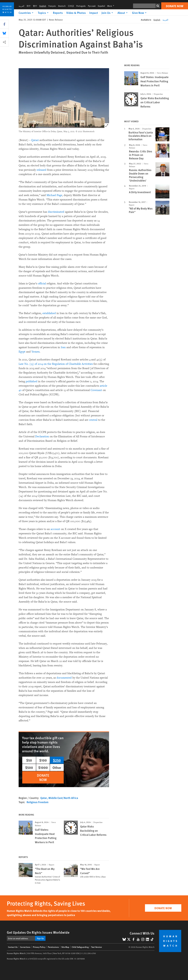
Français (52, 6)
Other (57, 767)
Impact (94, 13)
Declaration (42, 436)
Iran (63, 347)
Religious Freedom (38, 802)
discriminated (56, 212)
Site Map (65, 947)
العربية (21, 6)
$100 (43, 760)
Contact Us (13, 947)
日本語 (71, 6)
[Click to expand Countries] (26, 13)
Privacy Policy (39, 947)
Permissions (53, 947)
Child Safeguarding (80, 947)
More (112, 6)
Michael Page (54, 195)
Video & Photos (76, 13)
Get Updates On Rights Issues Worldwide (38, 932)
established (49, 313)
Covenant (96, 390)
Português (81, 6)
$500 (29, 767)
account (55, 529)
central (93, 420)
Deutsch (62, 6)
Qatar (44, 798)
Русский (92, 6)
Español (101, 6)
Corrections (25, 947)
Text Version (97, 947)
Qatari (35, 140)
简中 (29, 6)
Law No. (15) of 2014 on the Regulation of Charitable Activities (56, 364)
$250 (57, 760)
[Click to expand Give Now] (140, 13)
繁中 (35, 6)
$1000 (43, 767)
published (31, 381)
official (42, 283)
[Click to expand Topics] (44, 13)
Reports (58, 13)
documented (64, 678)
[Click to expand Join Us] (108, 13)
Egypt (22, 352)
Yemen (35, 352)
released (41, 170)
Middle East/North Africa (63, 798)
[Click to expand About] (123, 13)
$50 (29, 760)
